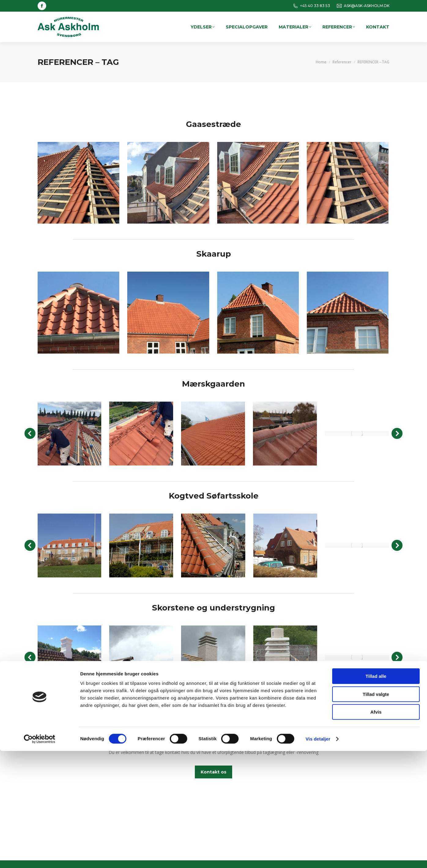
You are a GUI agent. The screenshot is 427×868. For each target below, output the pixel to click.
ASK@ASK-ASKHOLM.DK (363, 6)
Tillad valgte (376, 811)
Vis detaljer (318, 856)
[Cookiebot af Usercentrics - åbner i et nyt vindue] (40, 856)
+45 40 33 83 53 (311, 6)
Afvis (376, 829)
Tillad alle (376, 793)
